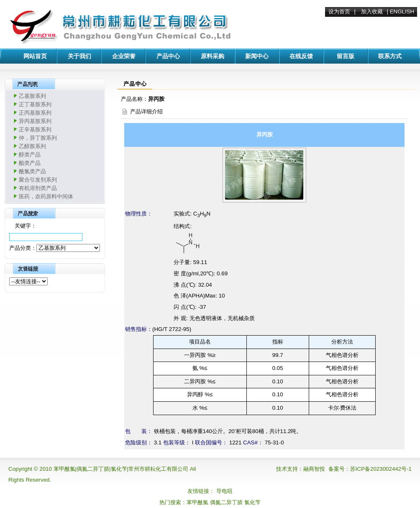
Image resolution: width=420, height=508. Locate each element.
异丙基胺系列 (35, 121)
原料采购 (213, 56)
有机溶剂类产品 (38, 188)
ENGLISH (402, 12)
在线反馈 (301, 56)
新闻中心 (257, 56)
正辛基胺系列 (35, 130)
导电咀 (224, 491)
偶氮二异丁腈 (226, 502)
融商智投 (314, 469)
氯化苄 (252, 502)
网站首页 (35, 56)
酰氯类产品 (32, 171)
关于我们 (79, 56)
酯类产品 (30, 163)
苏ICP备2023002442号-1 (381, 469)
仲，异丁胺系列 (38, 138)
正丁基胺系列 (35, 104)
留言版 (346, 56)
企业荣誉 (124, 56)
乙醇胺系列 (32, 146)
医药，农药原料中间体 (46, 196)
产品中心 (168, 56)
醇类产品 (30, 155)
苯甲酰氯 (197, 502)
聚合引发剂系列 (38, 180)
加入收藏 (372, 12)
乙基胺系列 (32, 96)
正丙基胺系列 (35, 113)
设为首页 (339, 12)
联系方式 (390, 56)
